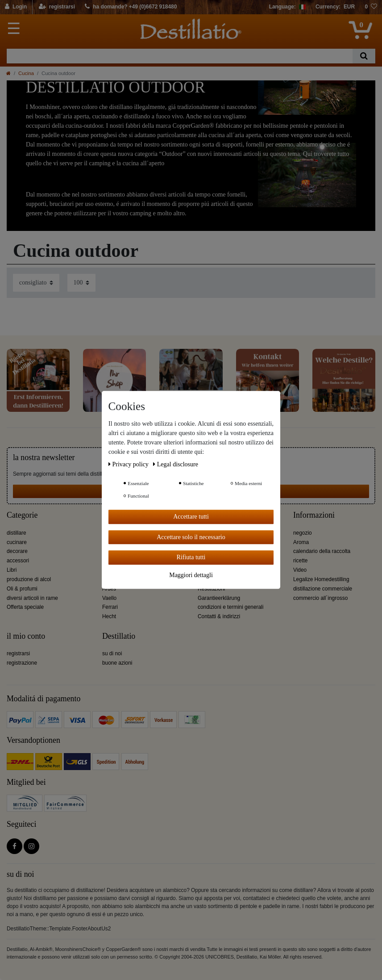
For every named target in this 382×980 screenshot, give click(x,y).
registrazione (22, 663)
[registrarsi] (57, 7)
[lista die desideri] (371, 7)
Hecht (109, 616)
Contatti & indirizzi (219, 616)
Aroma (301, 542)
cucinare (17, 542)
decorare (17, 551)
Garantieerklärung (219, 598)
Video (300, 570)
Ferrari (110, 607)
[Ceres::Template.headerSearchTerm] (180, 56)
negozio (303, 533)
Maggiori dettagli (191, 575)
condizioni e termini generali (230, 607)
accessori (18, 561)
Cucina (26, 73)
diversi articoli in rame (32, 598)
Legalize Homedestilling (321, 579)
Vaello (109, 598)
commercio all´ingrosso (320, 598)
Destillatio (119, 636)
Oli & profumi (22, 589)
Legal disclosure (176, 464)
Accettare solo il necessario (191, 537)
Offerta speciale (25, 607)
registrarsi (18, 653)
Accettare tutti (191, 517)
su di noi (112, 653)
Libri (12, 570)
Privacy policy (129, 464)
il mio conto (26, 636)
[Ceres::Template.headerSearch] (364, 56)
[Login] (16, 7)
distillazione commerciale (323, 589)
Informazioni (314, 515)
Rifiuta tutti (191, 557)
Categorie (22, 515)
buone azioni (117, 663)
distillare (17, 533)
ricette (300, 561)
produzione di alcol (29, 579)
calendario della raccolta (322, 551)
